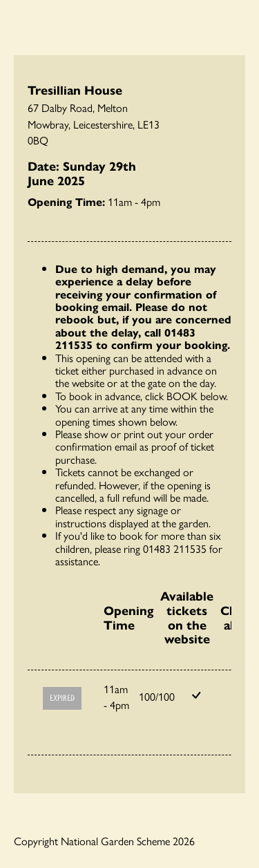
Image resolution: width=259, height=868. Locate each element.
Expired (62, 698)
